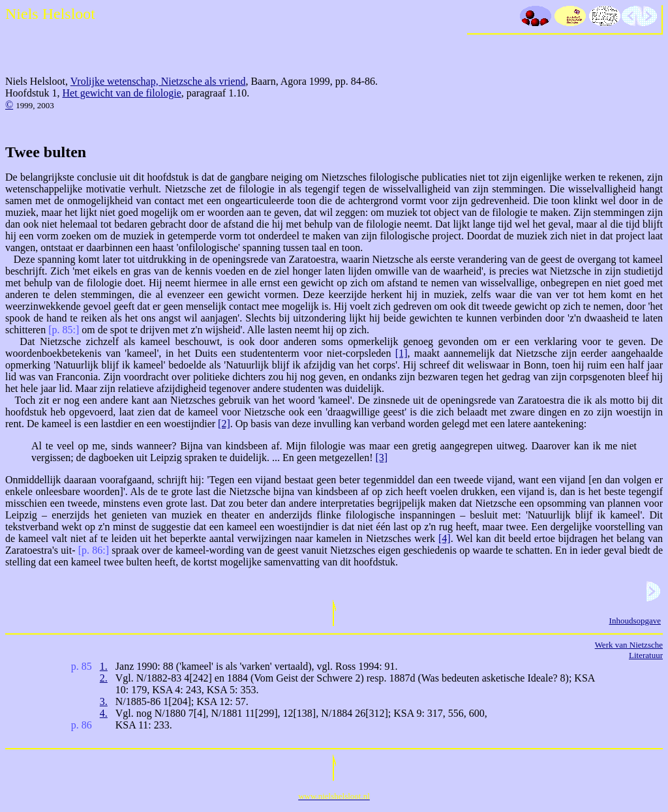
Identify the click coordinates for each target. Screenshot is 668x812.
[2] (224, 424)
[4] (445, 538)
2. (104, 678)
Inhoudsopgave (635, 621)
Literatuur (646, 655)
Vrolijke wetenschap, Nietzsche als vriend (158, 81)
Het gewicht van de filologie (122, 93)
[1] (402, 353)
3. (104, 701)
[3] (382, 458)
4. (104, 713)
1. (104, 666)
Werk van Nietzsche (629, 645)
